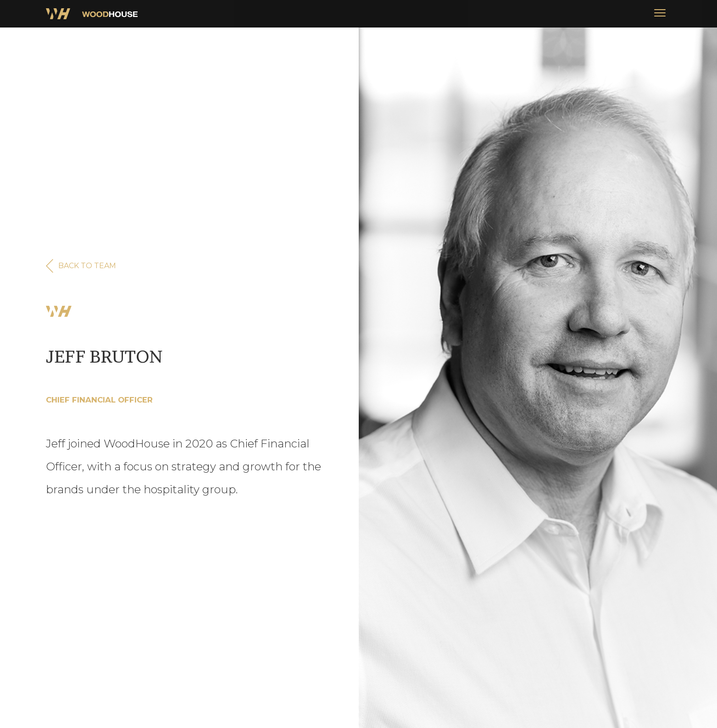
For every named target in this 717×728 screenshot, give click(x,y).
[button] (660, 14)
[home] (92, 14)
